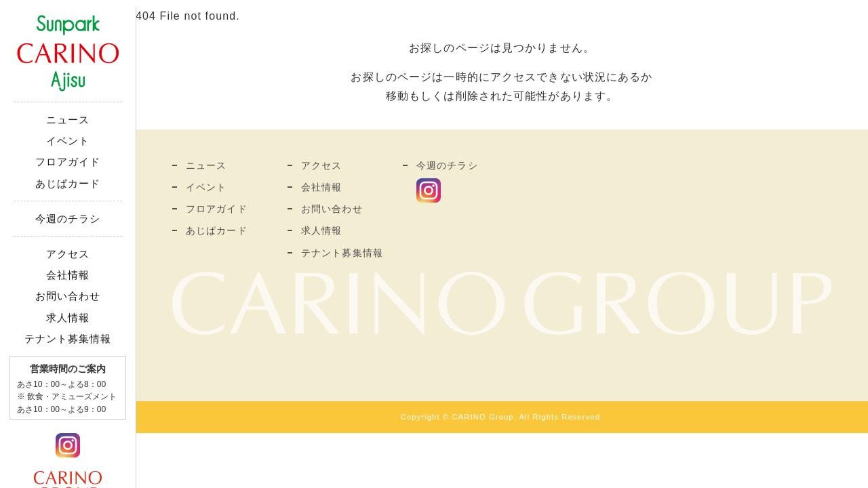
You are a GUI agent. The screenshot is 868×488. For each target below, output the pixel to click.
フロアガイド (68, 162)
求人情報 (68, 318)
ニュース (68, 120)
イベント (68, 141)
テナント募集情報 (68, 339)
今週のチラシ (68, 219)
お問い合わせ (68, 296)
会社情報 (68, 275)
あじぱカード (68, 183)
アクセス (68, 254)
